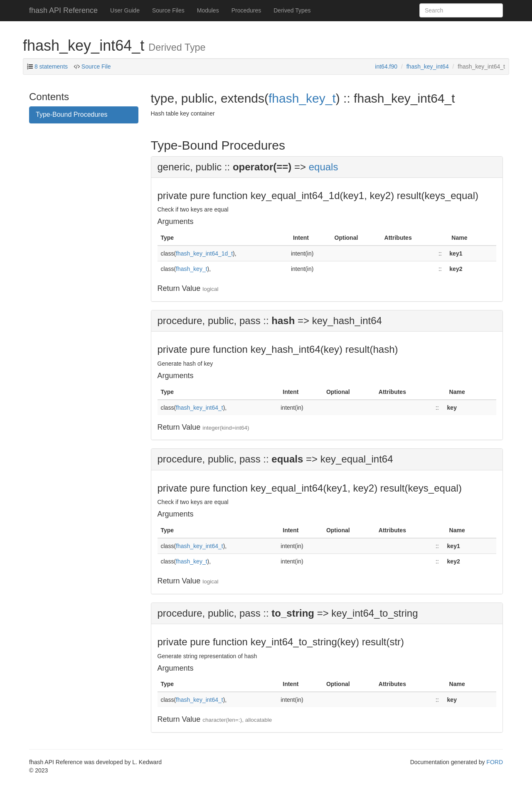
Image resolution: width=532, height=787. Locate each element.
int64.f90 (386, 66)
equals (324, 167)
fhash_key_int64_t (199, 408)
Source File (96, 66)
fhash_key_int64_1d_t (204, 253)
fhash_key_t (302, 98)
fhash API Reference (63, 10)
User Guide (125, 10)
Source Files (168, 10)
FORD (495, 762)
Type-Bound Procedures (72, 114)
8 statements (51, 66)
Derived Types (292, 10)
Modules (208, 10)
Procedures (246, 10)
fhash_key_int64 (428, 66)
